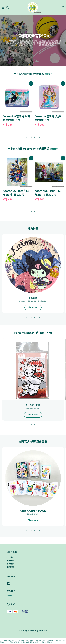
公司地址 (10, 558)
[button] (3, 7)
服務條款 (10, 561)
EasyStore (43, 631)
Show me (33, 307)
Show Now (33, 415)
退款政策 (10, 567)
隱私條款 (10, 564)
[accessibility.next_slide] (39, 318)
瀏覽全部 (49, 74)
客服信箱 (9, 596)
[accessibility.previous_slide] (27, 318)
